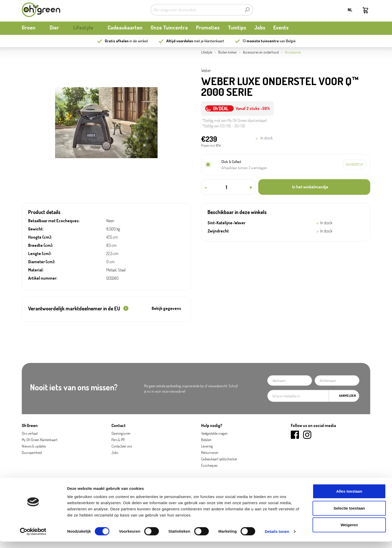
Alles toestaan (349, 498)
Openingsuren (121, 433)
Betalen (206, 440)
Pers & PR (118, 440)
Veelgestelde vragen (214, 433)
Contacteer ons (122, 446)
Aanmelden (347, 396)
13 (261, 41)
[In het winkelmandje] (314, 187)
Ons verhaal (30, 433)
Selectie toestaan (349, 515)
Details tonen (277, 538)
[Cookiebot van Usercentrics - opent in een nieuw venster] (33, 538)
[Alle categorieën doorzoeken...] (196, 10)
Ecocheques (209, 465)
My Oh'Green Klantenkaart (40, 440)
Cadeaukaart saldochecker (219, 459)
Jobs (115, 453)
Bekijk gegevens (166, 308)
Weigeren (349, 531)
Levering (207, 446)
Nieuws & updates (34, 446)
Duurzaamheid (32, 453)
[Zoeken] (247, 10)
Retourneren (210, 453)
